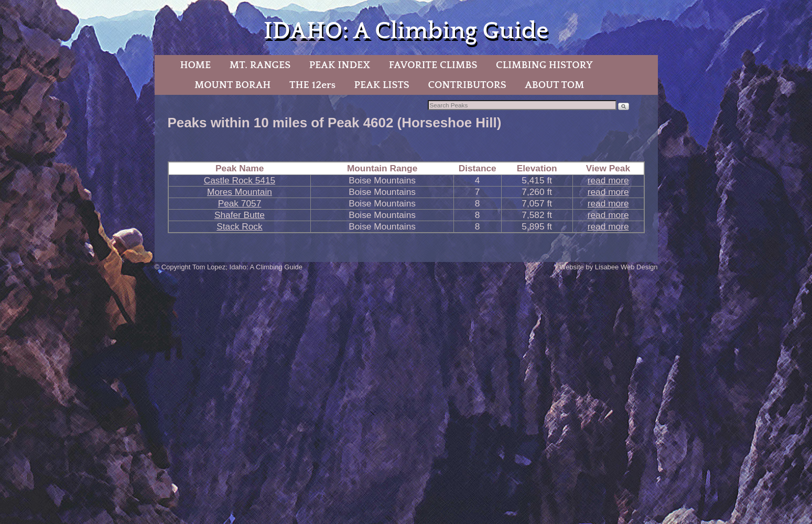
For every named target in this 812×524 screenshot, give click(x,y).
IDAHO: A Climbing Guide (406, 31)
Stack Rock (239, 226)
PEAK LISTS (382, 85)
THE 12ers (312, 85)
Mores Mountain (240, 192)
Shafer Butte (240, 215)
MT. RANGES (260, 65)
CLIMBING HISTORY (544, 65)
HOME (195, 65)
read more (608, 180)
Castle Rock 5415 (240, 180)
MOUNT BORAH (233, 85)
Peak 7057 (240, 203)
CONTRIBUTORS (467, 85)
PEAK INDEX (340, 65)
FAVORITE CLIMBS (433, 65)
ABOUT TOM (554, 85)
